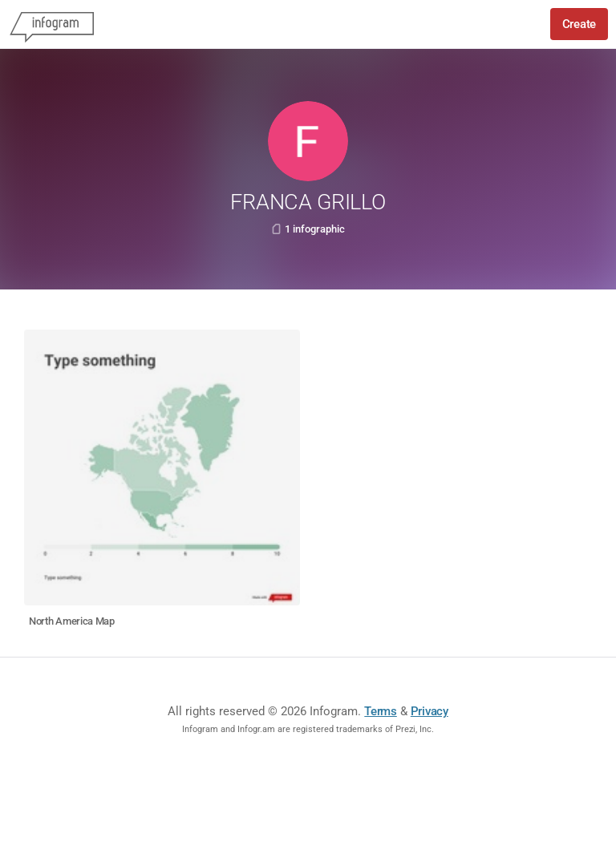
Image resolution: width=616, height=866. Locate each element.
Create (579, 24)
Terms (381, 711)
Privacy (430, 711)
